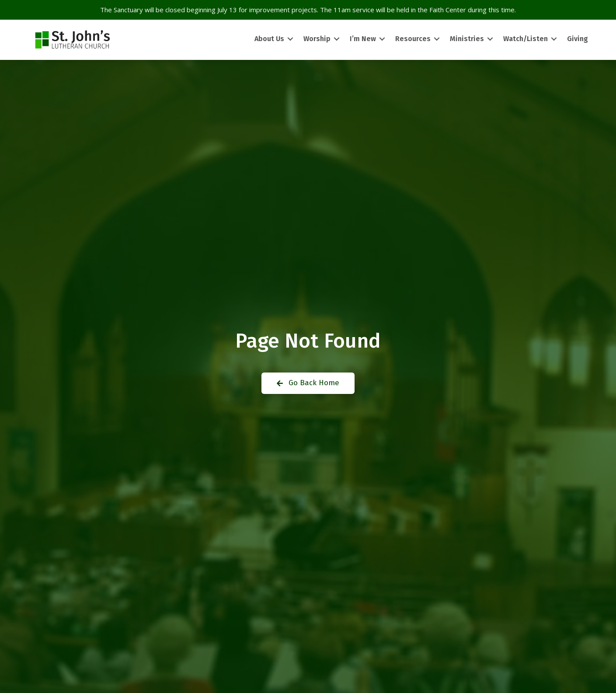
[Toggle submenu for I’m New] (382, 39)
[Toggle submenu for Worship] (337, 39)
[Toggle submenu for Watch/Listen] (554, 39)
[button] (308, 383)
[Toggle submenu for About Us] (290, 39)
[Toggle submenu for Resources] (437, 39)
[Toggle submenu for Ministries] (490, 39)
